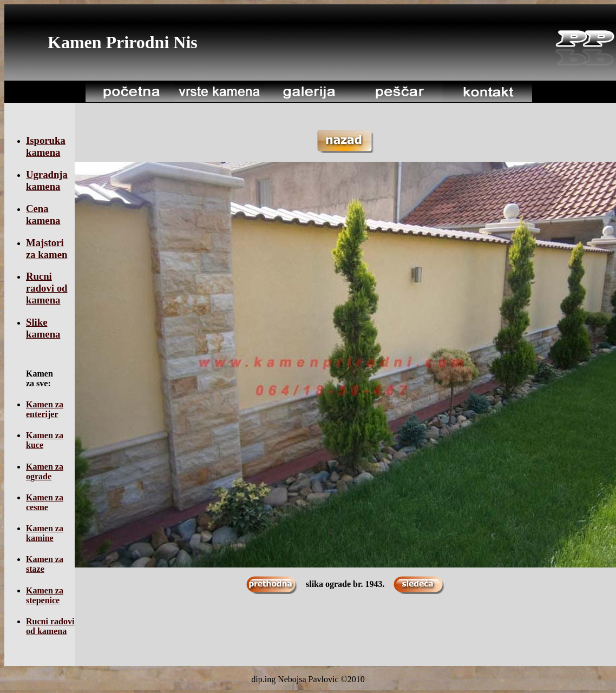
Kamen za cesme (45, 502)
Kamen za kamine (45, 533)
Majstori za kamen (47, 249)
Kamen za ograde (45, 471)
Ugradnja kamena (47, 180)
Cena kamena (43, 215)
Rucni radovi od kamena (47, 288)
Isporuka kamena (46, 146)
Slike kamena (43, 328)
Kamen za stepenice (45, 595)
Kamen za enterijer (45, 409)
